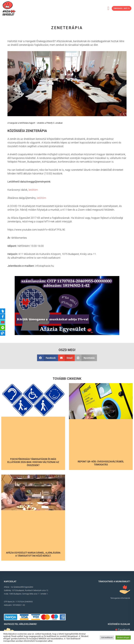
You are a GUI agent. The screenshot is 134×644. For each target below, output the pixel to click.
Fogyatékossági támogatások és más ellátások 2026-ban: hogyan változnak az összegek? (33, 462)
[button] (104, 8)
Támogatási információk (120, 598)
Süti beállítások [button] (107, 638)
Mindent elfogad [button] (123, 638)
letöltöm (33, 190)
